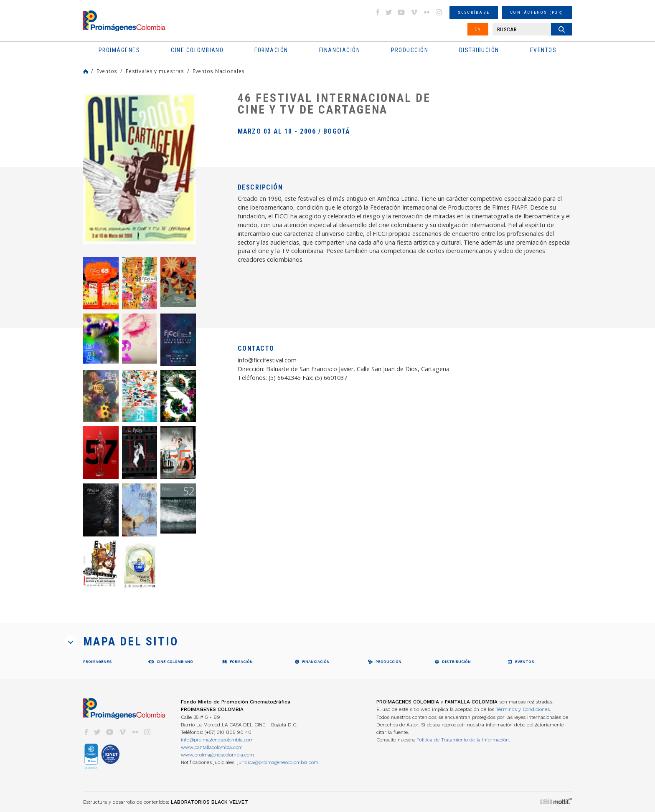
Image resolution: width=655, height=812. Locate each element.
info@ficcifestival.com (267, 360)
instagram (439, 12)
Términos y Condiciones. (523, 709)
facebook (378, 12)
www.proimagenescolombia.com (217, 755)
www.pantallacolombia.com (212, 747)
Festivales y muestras (155, 71)
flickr (427, 12)
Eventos (107, 71)
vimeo (414, 12)
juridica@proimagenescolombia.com (278, 762)
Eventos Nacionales (219, 71)
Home (86, 71)
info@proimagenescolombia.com (217, 740)
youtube (401, 12)
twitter (389, 12)
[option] (140, 168)
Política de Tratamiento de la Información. (463, 740)
